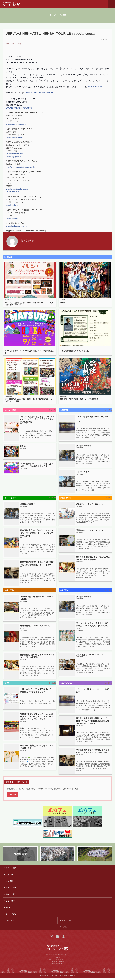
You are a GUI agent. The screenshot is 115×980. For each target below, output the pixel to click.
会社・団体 (10, 903)
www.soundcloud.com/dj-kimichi (41, 92)
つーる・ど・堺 (14, 4)
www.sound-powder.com (16, 124)
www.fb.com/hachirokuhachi (19, 108)
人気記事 (9, 876)
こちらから (13, 796)
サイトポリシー (66, 922)
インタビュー (11, 883)
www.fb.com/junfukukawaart (17, 189)
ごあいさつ (10, 922)
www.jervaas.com (96, 87)
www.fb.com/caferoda (15, 138)
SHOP (8, 909)
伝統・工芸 (10, 896)
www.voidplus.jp (13, 192)
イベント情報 (16, 44)
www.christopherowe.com (16, 226)
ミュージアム (11, 916)
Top (7, 44)
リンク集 (63, 929)
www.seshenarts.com (15, 154)
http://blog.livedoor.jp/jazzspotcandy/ (21, 167)
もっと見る (53, 410)
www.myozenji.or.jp (14, 219)
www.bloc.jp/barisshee (15, 205)
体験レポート (11, 889)
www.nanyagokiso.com (15, 157)
